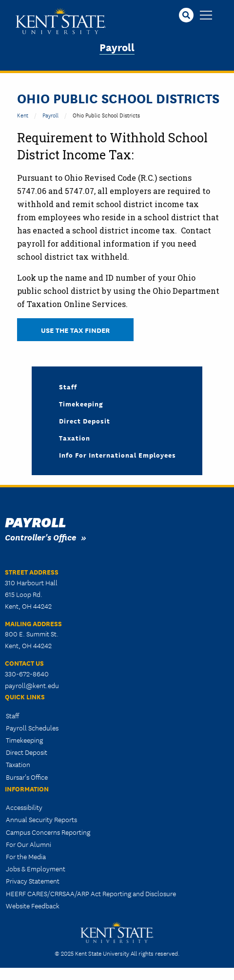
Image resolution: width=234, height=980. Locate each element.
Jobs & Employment (36, 868)
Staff (68, 386)
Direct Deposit (85, 421)
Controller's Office (40, 537)
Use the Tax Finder (75, 330)
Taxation (75, 438)
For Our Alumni (29, 844)
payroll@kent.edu (32, 685)
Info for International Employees (117, 455)
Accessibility (24, 807)
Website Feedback (33, 905)
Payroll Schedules (32, 728)
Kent (23, 115)
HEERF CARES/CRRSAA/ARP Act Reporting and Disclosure (91, 893)
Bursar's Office (27, 777)
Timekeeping (81, 404)
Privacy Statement (33, 881)
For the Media (26, 856)
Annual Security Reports (41, 819)
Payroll (117, 47)
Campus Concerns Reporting (48, 832)
